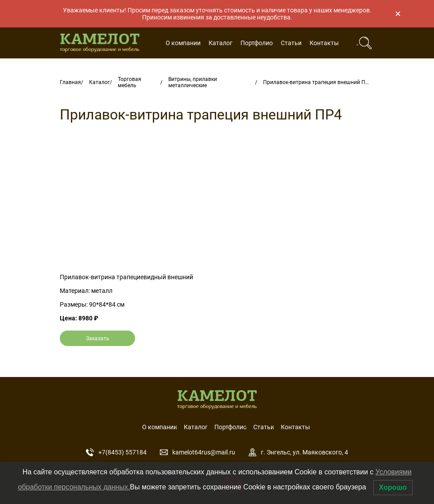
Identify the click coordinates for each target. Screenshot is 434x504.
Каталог (221, 43)
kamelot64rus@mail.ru (198, 452)
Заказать (98, 339)
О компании (183, 43)
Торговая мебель (130, 82)
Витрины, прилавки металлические (193, 82)
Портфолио (257, 43)
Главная (70, 82)
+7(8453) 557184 (116, 452)
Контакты (324, 43)
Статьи (291, 43)
